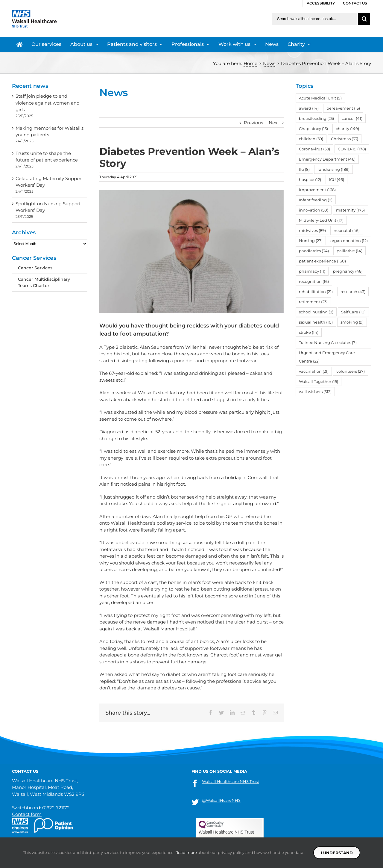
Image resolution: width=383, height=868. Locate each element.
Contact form (27, 814)
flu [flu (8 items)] (304, 169)
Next (274, 123)
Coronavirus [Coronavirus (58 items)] (314, 149)
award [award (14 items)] (309, 108)
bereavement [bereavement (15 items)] (343, 108)
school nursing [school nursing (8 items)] (316, 312)
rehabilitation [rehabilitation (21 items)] (316, 292)
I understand (337, 853)
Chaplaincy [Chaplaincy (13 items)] (313, 129)
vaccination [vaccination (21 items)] (314, 371)
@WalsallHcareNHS (221, 800)
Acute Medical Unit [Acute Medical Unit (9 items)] (320, 98)
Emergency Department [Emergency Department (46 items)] (327, 159)
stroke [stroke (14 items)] (309, 332)
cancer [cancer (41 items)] (352, 118)
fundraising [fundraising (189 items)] (333, 169)
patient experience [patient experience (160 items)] (322, 261)
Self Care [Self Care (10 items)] (353, 312)
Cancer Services (35, 268)
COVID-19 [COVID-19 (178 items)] (352, 149)
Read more (186, 852)
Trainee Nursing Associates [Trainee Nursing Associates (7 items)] (328, 342)
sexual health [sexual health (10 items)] (316, 322)
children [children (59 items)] (311, 139)
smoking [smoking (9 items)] (352, 322)
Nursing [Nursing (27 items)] (311, 241)
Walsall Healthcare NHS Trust (231, 781)
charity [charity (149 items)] (347, 129)
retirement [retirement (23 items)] (313, 302)
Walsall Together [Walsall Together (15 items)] (319, 381)
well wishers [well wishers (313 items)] (315, 392)
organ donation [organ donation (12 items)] (349, 241)
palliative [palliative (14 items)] (349, 251)
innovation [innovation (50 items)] (314, 210)
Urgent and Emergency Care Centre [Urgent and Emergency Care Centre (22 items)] (327, 357)
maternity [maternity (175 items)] (350, 210)
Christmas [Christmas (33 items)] (345, 139)
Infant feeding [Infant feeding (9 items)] (316, 200)
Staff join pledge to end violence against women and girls (48, 103)
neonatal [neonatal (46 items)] (347, 230)
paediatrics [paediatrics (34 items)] (314, 251)
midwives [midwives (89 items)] (312, 230)
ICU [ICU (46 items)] (336, 179)
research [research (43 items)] (353, 292)
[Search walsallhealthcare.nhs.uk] (315, 19)
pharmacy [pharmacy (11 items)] (312, 271)
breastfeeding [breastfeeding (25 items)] (316, 118)
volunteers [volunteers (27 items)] (351, 371)
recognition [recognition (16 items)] (314, 281)
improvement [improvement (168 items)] (317, 190)
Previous (253, 123)
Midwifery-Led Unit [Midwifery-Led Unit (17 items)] (321, 220)
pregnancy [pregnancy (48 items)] (348, 271)
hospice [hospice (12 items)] (310, 179)
